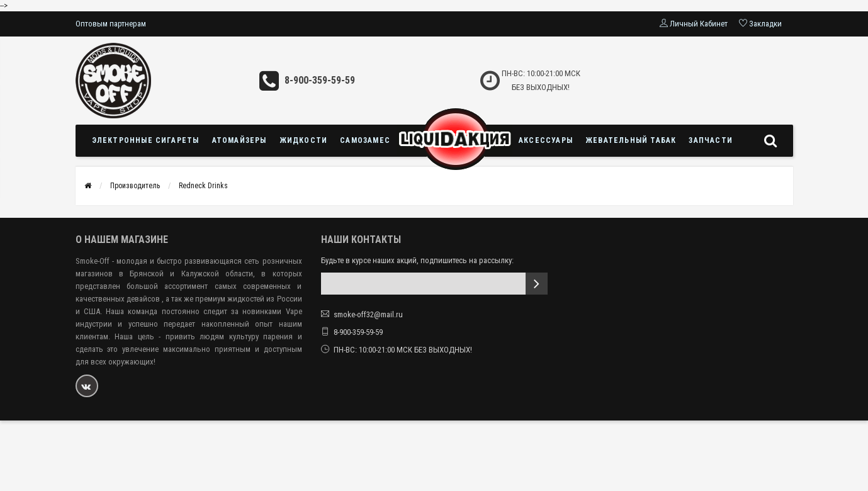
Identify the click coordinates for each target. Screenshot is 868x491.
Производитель (135, 186)
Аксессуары (546, 140)
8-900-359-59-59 (320, 80)
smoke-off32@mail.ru (368, 314)
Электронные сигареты (146, 140)
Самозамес (365, 140)
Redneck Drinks (203, 186)
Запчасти (711, 140)
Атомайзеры (240, 140)
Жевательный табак (631, 140)
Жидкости (304, 140)
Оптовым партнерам (111, 24)
